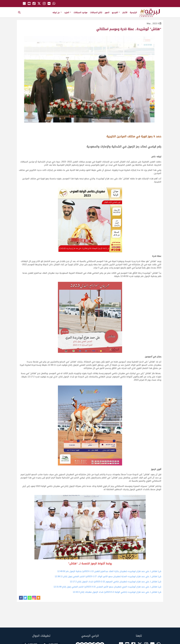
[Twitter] (25, 598)
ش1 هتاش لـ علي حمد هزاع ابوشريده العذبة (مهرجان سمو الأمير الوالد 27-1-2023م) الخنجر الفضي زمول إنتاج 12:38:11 (108, 576)
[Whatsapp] (30, 598)
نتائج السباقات (96, 12)
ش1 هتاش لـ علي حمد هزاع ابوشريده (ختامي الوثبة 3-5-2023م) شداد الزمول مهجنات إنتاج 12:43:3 (117, 592)
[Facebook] (21, 598)
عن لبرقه (57, 12)
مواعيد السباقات (80, 12)
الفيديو (116, 12)
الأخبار (125, 12)
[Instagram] (34, 598)
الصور (107, 12)
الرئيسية (133, 12)
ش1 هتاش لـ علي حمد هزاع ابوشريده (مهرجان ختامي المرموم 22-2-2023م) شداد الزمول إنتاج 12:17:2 (116, 582)
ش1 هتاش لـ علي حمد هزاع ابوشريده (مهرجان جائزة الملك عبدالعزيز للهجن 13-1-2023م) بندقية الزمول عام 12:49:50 (109, 571)
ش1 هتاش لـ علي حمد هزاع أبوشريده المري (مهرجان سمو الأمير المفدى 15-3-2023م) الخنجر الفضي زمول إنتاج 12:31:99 (107, 587)
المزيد (68, 12)
